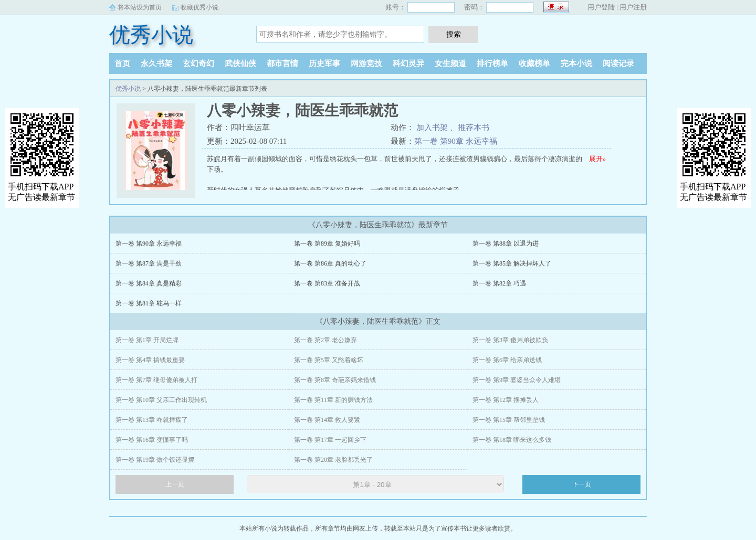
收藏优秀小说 (199, 7)
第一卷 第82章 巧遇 (499, 283)
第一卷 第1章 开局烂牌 (147, 340)
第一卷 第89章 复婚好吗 (327, 243)
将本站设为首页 (140, 7)
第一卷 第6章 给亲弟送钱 (507, 360)
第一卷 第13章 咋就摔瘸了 (152, 420)
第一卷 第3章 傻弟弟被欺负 (510, 340)
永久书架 (156, 63)
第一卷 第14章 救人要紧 (327, 420)
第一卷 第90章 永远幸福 (456, 141)
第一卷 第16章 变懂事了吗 (152, 440)
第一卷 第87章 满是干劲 (149, 263)
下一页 (582, 484)
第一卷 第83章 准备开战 (327, 283)
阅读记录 (618, 63)
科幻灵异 (408, 63)
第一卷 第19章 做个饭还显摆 (155, 460)
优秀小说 (151, 35)
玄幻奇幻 (198, 63)
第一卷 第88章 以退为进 (506, 243)
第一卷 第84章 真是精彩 (149, 283)
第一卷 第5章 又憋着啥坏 (329, 360)
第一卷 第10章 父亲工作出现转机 (161, 400)
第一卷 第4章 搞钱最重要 (150, 360)
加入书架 (432, 128)
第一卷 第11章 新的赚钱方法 (333, 400)
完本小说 (576, 63)
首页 (122, 63)
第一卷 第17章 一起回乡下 (330, 440)
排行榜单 (492, 63)
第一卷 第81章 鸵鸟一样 (149, 303)
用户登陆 (601, 7)
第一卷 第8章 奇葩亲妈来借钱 (335, 380)
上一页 (175, 484)
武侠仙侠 (240, 63)
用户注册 (633, 7)
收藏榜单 (534, 63)
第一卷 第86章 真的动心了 (330, 263)
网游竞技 (366, 63)
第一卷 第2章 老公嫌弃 (325, 340)
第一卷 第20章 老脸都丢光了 (333, 460)
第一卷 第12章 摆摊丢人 (506, 400)
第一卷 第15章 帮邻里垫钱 (509, 420)
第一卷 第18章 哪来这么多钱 (512, 440)
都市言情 (282, 63)
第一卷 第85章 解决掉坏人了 (512, 263)
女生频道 (450, 63)
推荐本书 (474, 128)
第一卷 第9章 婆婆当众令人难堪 (517, 380)
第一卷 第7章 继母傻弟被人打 (156, 380)
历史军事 (324, 63)
